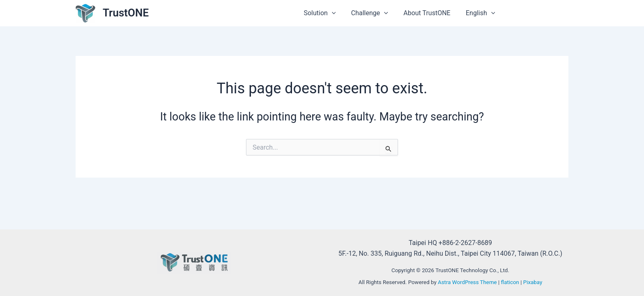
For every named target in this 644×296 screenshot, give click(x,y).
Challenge (375, 13)
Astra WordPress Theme (467, 282)
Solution (327, 13)
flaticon (510, 282)
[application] (339, 13)
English (482, 13)
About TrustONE (430, 13)
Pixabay (533, 282)
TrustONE (126, 13)
